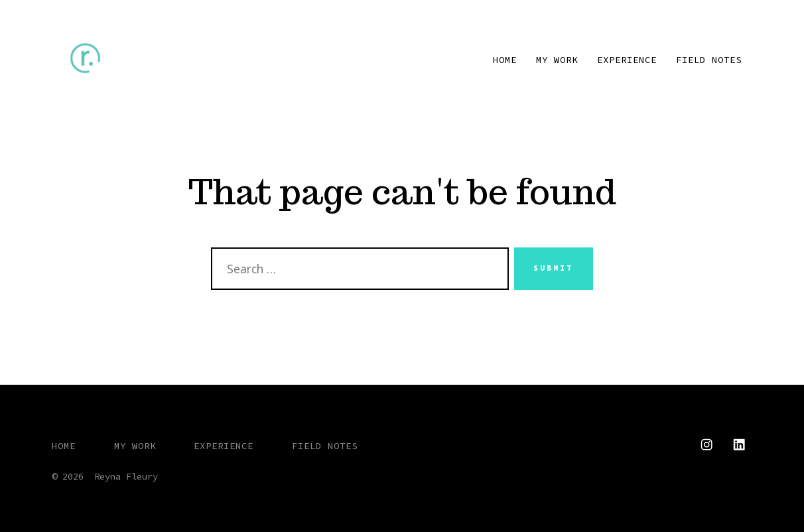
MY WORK (557, 60)
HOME (505, 60)
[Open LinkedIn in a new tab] (739, 444)
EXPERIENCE (627, 60)
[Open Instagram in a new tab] (706, 444)
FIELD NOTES (709, 60)
